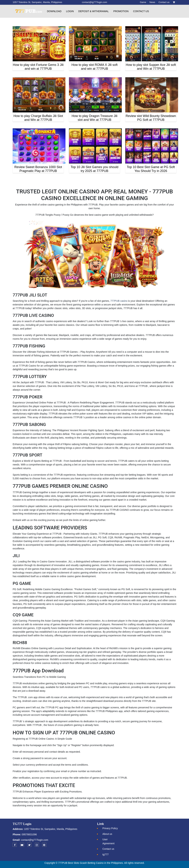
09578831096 (29, 834)
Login (70, 11)
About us (107, 834)
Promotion (121, 11)
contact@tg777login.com (34, 840)
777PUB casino (119, 301)
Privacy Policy (110, 828)
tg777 (105, 854)
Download (54, 11)
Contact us (141, 11)
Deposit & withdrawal (94, 11)
